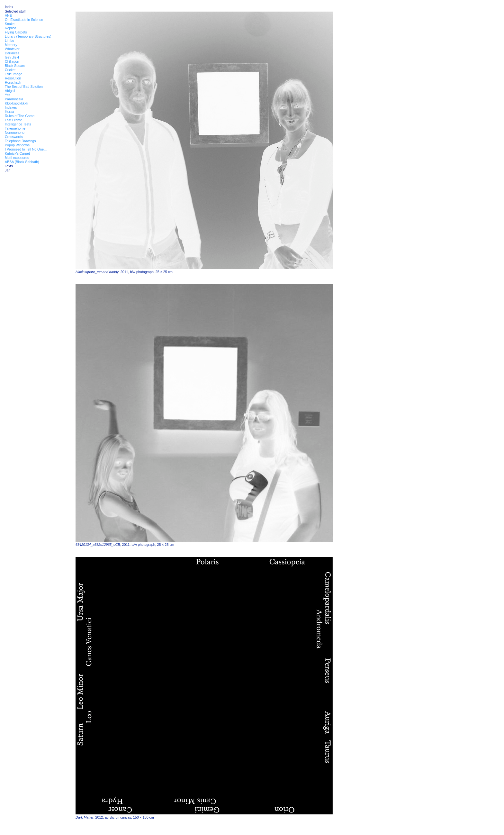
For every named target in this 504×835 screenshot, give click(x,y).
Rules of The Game (20, 116)
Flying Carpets (16, 32)
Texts (9, 166)
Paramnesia (14, 99)
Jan (8, 170)
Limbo (9, 41)
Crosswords (14, 137)
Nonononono (15, 133)
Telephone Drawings (20, 141)
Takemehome (15, 128)
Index (9, 7)
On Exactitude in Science (24, 20)
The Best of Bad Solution (24, 87)
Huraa (9, 112)
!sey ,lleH (12, 57)
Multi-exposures (17, 158)
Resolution (13, 78)
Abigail (10, 91)
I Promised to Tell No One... (26, 149)
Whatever (12, 49)
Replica (11, 28)
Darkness (12, 53)
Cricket (10, 70)
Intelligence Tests (18, 124)
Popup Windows (17, 145)
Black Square (15, 66)
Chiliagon (12, 61)
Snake (10, 24)
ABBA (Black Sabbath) (22, 162)
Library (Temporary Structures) (28, 36)
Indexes (11, 107)
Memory (11, 45)
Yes (8, 95)
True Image (14, 74)
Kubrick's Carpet (17, 153)
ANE (8, 15)
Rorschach (13, 82)
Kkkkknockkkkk (16, 103)
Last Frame (14, 120)
